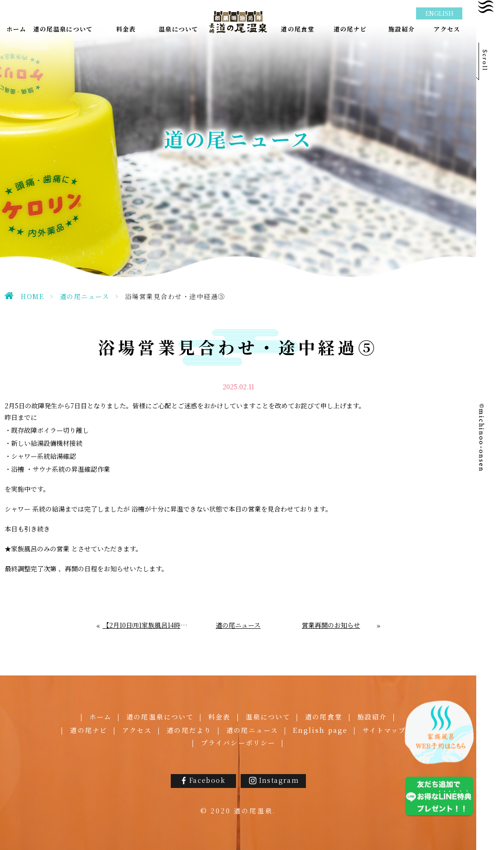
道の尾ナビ (89, 730)
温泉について (268, 717)
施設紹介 (372, 717)
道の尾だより (189, 730)
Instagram (279, 780)
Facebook (207, 780)
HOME (32, 296)
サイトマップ (384, 730)
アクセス (137, 730)
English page (320, 730)
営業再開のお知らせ (331, 625)
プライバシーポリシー (238, 743)
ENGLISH (439, 13)
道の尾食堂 (324, 717)
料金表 (219, 717)
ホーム (100, 717)
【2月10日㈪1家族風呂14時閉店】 (146, 625)
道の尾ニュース (85, 296)
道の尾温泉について (160, 717)
